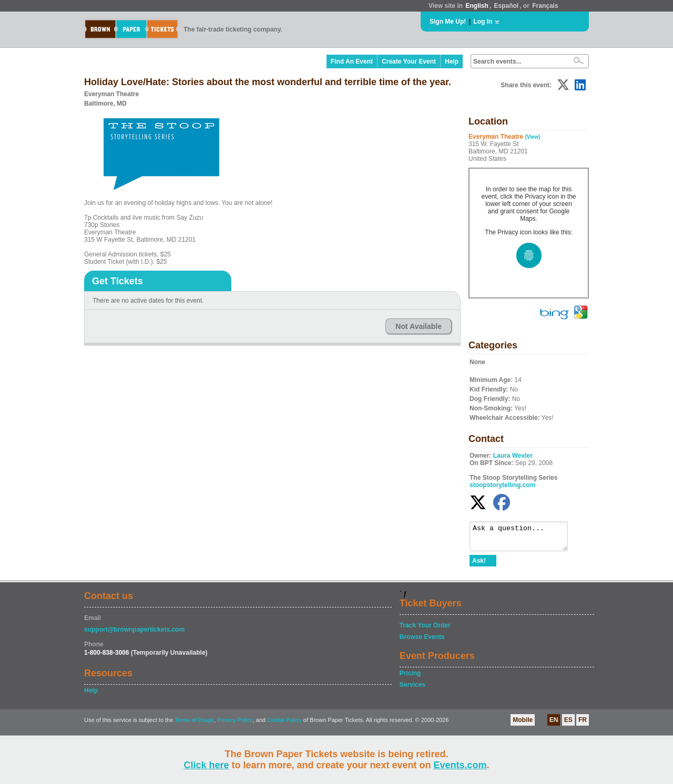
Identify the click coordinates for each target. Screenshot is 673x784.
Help (452, 61)
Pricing (410, 678)
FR (583, 725)
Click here (206, 765)
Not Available (419, 326)
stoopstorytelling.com (502, 485)
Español (507, 6)
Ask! (479, 565)
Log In (483, 22)
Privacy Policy (235, 725)
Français (545, 6)
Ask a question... (524, 539)
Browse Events (422, 642)
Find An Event (352, 61)
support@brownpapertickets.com (134, 634)
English (477, 6)
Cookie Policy (284, 725)
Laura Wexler (513, 456)
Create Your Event (409, 61)
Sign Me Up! (448, 22)
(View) (532, 137)
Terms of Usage (194, 725)
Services (412, 689)
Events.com (460, 765)
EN (554, 725)
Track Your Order (425, 630)
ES (568, 725)
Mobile (523, 725)
